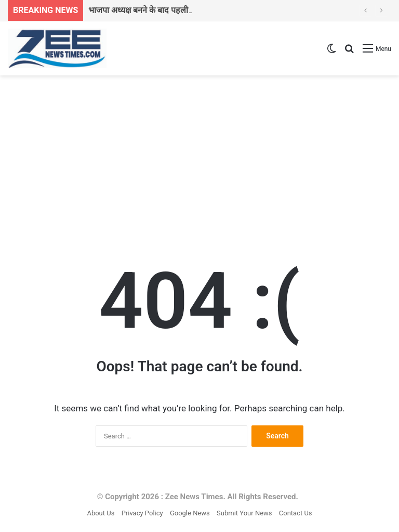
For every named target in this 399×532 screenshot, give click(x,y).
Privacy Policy (142, 513)
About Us (101, 513)
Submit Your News (244, 513)
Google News (190, 513)
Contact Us (296, 513)
